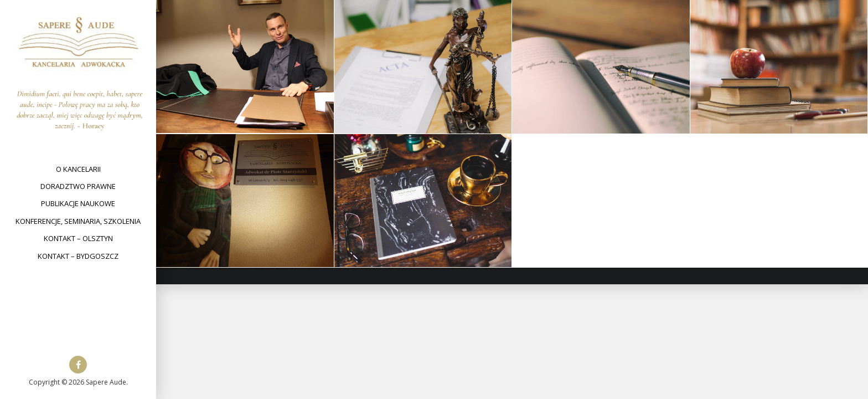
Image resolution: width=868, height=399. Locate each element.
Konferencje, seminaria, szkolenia (78, 221)
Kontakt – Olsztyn (78, 238)
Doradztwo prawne (78, 186)
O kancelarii (78, 169)
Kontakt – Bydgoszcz (78, 256)
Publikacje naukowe (78, 203)
